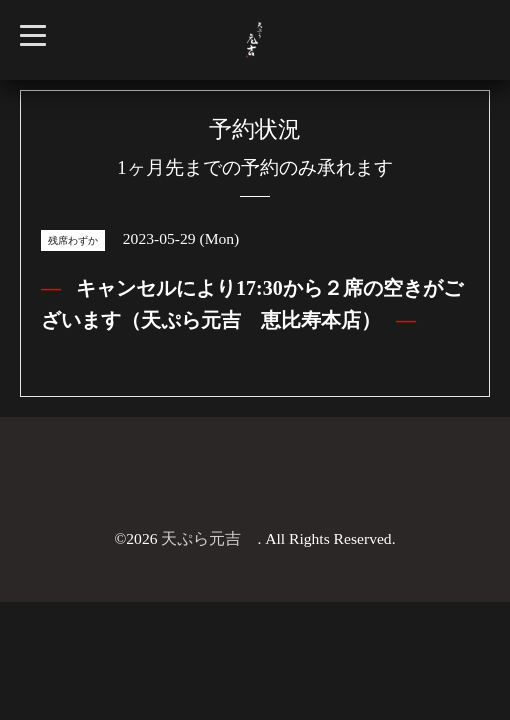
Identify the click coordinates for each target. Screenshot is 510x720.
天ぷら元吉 (209, 538)
